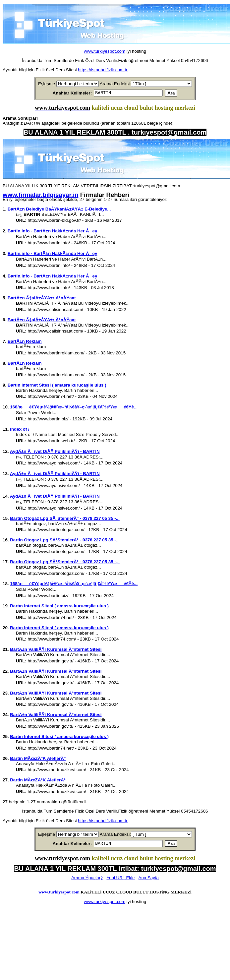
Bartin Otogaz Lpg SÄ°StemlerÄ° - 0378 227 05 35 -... (65, 519)
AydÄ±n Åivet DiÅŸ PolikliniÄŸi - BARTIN (55, 452)
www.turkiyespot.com (105, 51)
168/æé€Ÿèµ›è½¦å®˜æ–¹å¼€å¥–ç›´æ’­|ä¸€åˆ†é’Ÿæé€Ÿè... (74, 408)
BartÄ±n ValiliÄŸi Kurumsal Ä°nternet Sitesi (56, 650)
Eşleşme (47, 84)
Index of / (20, 430)
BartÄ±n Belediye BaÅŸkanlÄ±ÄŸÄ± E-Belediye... (59, 210)
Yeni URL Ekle (120, 880)
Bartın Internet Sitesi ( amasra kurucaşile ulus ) (57, 386)
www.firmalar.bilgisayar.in (40, 196)
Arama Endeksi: (115, 84)
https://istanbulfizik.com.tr (103, 70)
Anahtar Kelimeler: (64, 93)
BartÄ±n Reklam (25, 342)
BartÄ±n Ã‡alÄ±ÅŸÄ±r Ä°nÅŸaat (42, 299)
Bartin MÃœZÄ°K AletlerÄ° (38, 759)
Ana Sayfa (149, 880)
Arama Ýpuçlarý (87, 880)
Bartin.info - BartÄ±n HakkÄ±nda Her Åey (53, 232)
